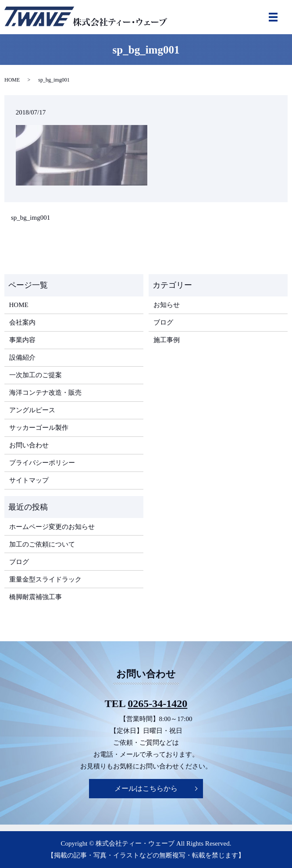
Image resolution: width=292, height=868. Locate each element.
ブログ (163, 322)
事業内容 (22, 340)
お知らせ (167, 305)
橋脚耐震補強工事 (36, 597)
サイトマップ (29, 480)
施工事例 (167, 340)
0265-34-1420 (157, 704)
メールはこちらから (146, 788)
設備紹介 (22, 357)
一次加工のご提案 (36, 375)
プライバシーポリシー (42, 463)
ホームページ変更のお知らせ (52, 527)
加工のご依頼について (42, 544)
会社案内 (22, 322)
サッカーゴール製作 (39, 428)
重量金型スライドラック (45, 579)
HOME (12, 80)
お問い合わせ (29, 445)
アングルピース (32, 410)
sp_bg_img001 (30, 218)
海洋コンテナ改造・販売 (45, 393)
